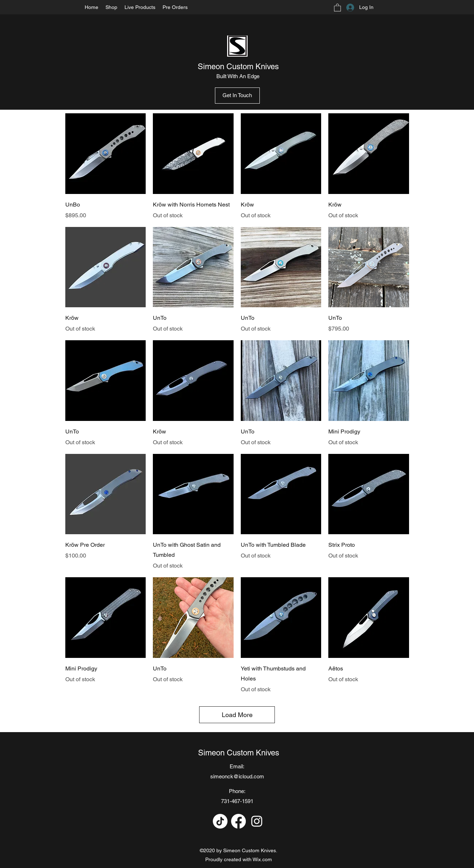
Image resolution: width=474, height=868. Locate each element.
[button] (337, 7)
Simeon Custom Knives (238, 67)
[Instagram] (257, 821)
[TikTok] (220, 821)
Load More (237, 715)
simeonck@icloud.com (237, 776)
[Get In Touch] (237, 96)
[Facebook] (238, 821)
